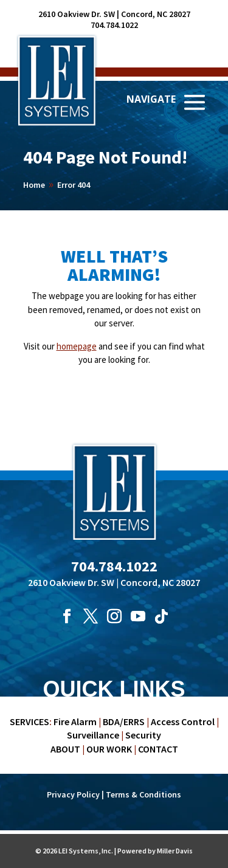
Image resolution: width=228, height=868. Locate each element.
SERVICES (29, 722)
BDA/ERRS (124, 722)
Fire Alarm (75, 722)
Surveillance (93, 735)
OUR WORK (109, 749)
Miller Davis (175, 851)
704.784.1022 (114, 25)
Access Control (183, 722)
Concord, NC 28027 (156, 14)
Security (143, 735)
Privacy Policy (73, 794)
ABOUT (65, 749)
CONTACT (158, 749)
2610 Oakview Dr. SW (77, 14)
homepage (77, 346)
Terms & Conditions (143, 794)
